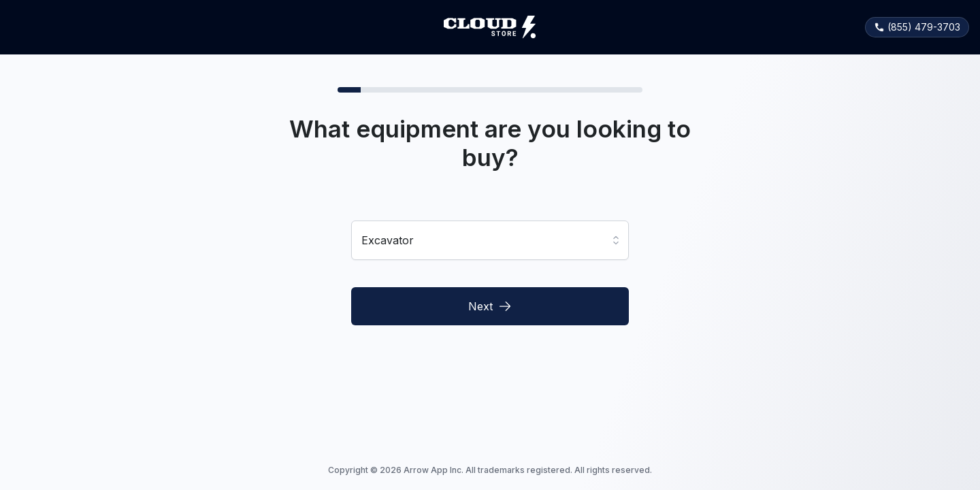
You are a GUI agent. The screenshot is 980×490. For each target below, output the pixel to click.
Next (490, 306)
